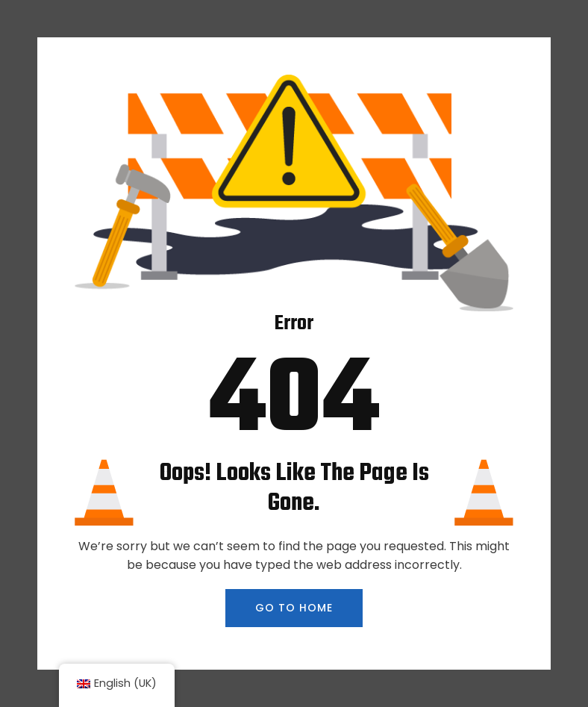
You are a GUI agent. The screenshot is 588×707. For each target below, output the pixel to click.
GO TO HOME (294, 608)
